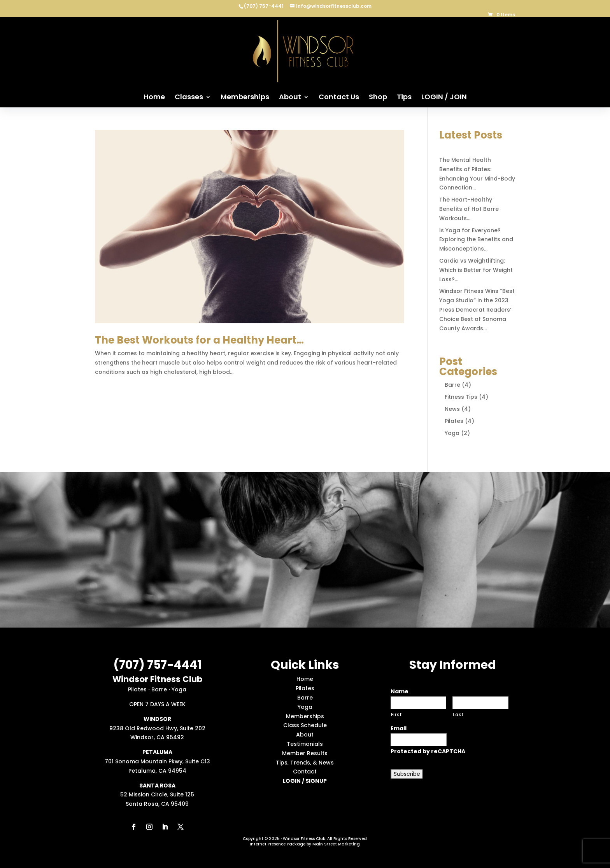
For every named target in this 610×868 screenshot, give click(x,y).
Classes (189, 98)
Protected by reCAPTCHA (428, 751)
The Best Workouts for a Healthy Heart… (199, 340)
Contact (305, 772)
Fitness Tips (461, 397)
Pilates (454, 421)
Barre (452, 385)
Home (154, 98)
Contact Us (339, 98)
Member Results (305, 753)
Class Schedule (305, 725)
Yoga (452, 433)
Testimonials (305, 744)
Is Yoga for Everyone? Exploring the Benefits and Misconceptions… (476, 240)
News (452, 409)
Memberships (245, 98)
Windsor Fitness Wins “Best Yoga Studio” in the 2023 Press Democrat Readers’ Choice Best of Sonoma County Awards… (477, 309)
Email (399, 728)
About (290, 98)
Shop (378, 98)
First (397, 715)
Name (400, 691)
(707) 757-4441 (264, 6)
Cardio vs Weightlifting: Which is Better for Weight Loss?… (476, 270)
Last (458, 715)
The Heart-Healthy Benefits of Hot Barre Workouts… (469, 209)
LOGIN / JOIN (444, 98)
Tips (404, 98)
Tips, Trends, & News (305, 763)
